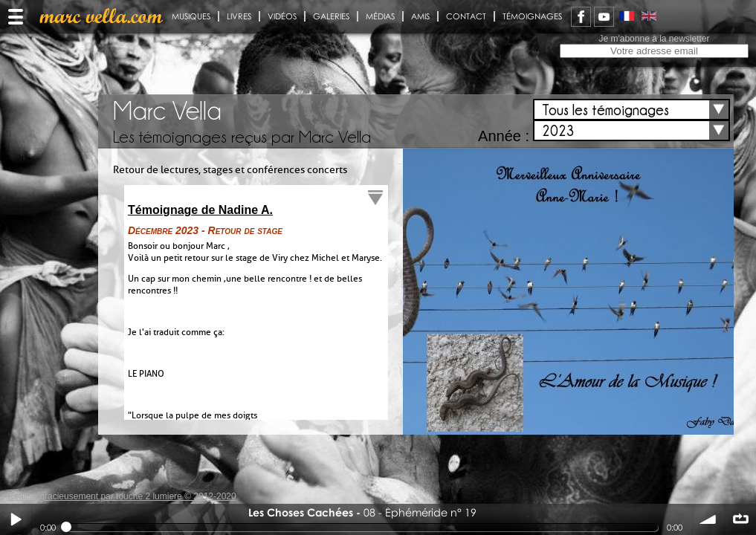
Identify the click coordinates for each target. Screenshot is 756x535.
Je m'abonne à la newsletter (654, 39)
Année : (504, 136)
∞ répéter (740, 519)
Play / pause (16, 519)
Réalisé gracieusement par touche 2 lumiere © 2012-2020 (122, 496)
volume (708, 519)
